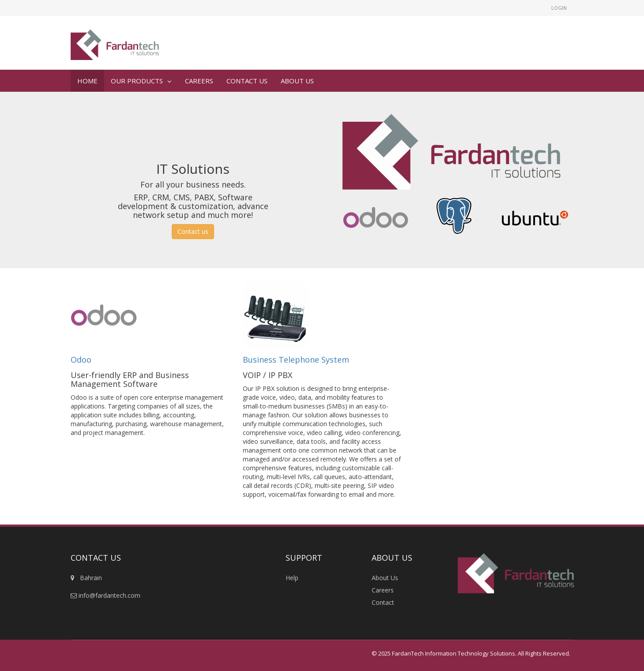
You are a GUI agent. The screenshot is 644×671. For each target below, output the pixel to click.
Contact (383, 602)
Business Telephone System (296, 360)
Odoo (82, 360)
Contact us (193, 231)
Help (292, 578)
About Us (385, 578)
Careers (383, 590)
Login (559, 8)
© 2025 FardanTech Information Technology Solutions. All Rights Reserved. (471, 653)
